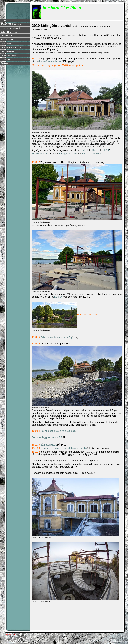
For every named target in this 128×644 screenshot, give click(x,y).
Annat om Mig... (7, 44)
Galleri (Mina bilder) (9, 32)
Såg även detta (49, 445)
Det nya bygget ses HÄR (47, 437)
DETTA (58, 297)
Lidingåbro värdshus (50, 61)
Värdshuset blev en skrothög (57, 337)
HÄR (83, 150)
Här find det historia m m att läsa (58, 431)
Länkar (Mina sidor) (9, 55)
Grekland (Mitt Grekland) (11, 48)
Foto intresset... (7, 36)
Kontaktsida (6, 59)
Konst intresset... (8, 40)
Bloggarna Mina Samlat (10, 28)
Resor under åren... (9, 51)
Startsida (4, 20)
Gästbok (4, 63)
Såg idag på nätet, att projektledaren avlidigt (64, 448)
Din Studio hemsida (117, 641)
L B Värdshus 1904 (91, 154)
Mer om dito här (40, 154)
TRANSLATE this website (11, 24)
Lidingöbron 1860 (68, 154)
